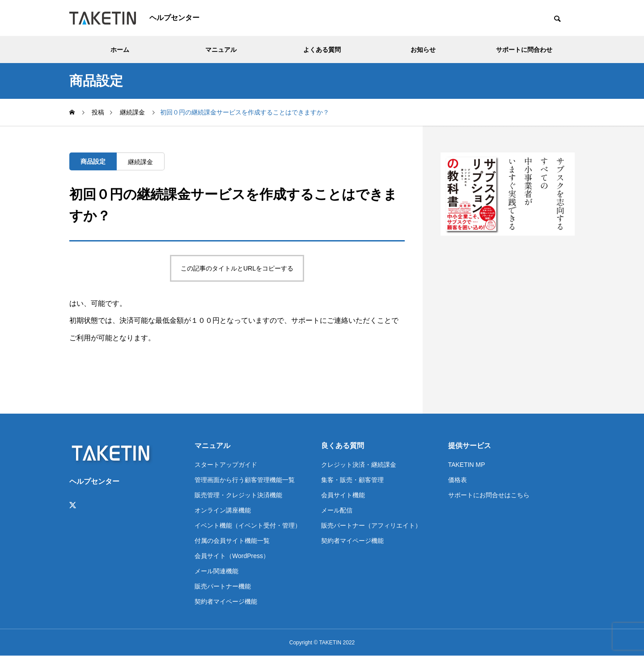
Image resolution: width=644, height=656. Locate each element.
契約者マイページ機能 (226, 601)
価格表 (458, 480)
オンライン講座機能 (223, 510)
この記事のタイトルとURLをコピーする (237, 268)
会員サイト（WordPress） (232, 556)
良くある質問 (343, 446)
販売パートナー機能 (223, 586)
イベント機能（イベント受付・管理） (248, 525)
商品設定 (93, 161)
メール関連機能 (216, 571)
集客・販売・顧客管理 (352, 480)
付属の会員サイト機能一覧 (232, 541)
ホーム (120, 50)
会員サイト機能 (343, 495)
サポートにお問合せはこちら (489, 495)
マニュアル (221, 50)
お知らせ (423, 50)
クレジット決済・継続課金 (359, 465)
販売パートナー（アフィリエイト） (371, 525)
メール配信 (337, 510)
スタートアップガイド (226, 465)
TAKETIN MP (467, 465)
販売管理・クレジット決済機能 (238, 495)
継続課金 (140, 162)
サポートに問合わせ (524, 50)
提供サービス (470, 446)
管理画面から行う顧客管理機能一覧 (245, 480)
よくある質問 (322, 50)
